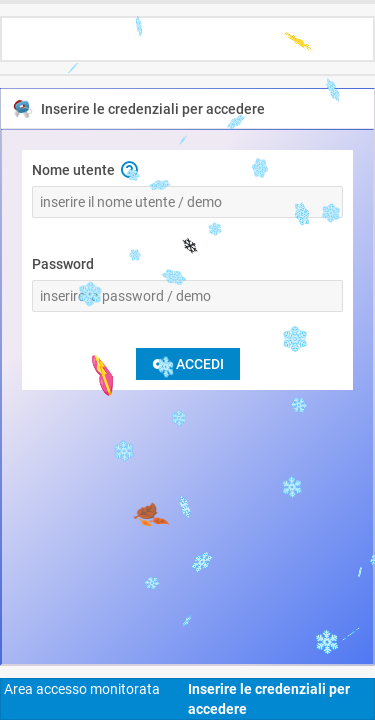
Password (63, 263)
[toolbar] (187, 30)
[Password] (187, 296)
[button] (129, 170)
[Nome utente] (187, 202)
